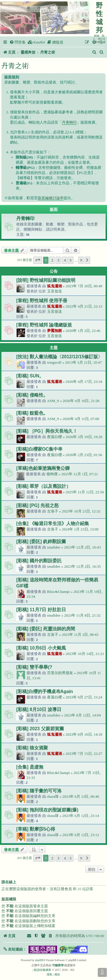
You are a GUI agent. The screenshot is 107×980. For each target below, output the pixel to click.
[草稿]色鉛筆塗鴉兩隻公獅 (43, 468)
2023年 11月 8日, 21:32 (82, 615)
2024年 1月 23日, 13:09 (80, 529)
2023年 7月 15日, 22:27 (84, 754)
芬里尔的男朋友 (60, 673)
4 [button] (65, 260)
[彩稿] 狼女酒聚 (32, 748)
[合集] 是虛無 (30, 767)
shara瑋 (53, 796)
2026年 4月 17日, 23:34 (84, 382)
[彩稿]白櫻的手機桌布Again (45, 691)
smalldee (54, 547)
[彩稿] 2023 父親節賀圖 (40, 729)
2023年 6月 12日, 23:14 (81, 816)
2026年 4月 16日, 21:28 (81, 401)
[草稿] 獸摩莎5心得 (36, 829)
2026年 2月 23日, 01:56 (84, 455)
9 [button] (81, 260)
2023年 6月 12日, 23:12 (81, 835)
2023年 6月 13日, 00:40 (81, 796)
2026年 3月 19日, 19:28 (84, 437)
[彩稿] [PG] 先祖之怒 (38, 505)
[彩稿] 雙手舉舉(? (34, 667)
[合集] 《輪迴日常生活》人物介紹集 (53, 523)
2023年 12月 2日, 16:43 (82, 547)
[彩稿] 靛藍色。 (32, 413)
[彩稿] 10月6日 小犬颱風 (41, 648)
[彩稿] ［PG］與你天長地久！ (47, 431)
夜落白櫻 (54, 437)
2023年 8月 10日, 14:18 (84, 734)
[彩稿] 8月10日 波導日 (39, 709)
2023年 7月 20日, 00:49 (84, 286)
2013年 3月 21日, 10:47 (83, 362)
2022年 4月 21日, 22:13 (84, 306)
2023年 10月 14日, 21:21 (85, 654)
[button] (38, 260)
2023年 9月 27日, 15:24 (84, 697)
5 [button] (71, 260)
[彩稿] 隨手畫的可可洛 (39, 791)
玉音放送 (54, 291)
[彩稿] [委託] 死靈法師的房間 (46, 629)
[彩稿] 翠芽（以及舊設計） (44, 486)
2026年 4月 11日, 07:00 (81, 419)
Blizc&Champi (58, 592)
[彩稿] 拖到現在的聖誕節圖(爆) (47, 810)
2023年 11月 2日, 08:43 (80, 634)
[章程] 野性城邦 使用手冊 (42, 301)
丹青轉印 (69, 122)
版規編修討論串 (51, 198)
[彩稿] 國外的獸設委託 (39, 561)
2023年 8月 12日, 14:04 (82, 715)
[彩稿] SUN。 (30, 376)
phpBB (39, 960)
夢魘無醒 (54, 331)
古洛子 (53, 511)
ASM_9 (53, 401)
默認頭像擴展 (43, 970)
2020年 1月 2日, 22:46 (83, 331)
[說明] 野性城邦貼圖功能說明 (46, 280)
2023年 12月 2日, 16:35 (82, 566)
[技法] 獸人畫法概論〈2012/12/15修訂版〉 (59, 357)
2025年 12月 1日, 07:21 (80, 474)
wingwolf (54, 362)
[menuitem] (18, 42)
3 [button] (58, 260)
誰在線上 (9, 882)
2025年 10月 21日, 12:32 (81, 511)
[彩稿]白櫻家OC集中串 (39, 449)
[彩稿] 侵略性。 (32, 395)
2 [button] (52, 260)
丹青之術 (15, 66)
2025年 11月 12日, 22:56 (85, 492)
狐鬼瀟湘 (54, 286)
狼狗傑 (52, 474)
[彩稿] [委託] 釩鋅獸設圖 (41, 542)
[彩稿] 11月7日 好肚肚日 (41, 610)
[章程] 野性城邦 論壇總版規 (44, 325)
